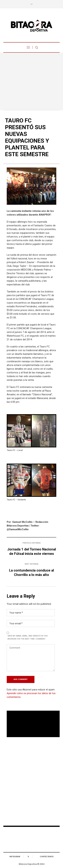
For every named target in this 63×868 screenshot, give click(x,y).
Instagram (15, 857)
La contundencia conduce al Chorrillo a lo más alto (32, 573)
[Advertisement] (32, 81)
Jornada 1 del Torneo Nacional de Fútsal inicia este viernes (32, 551)
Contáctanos (47, 857)
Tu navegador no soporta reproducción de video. (33, 724)
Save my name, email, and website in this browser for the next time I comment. (28, 637)
